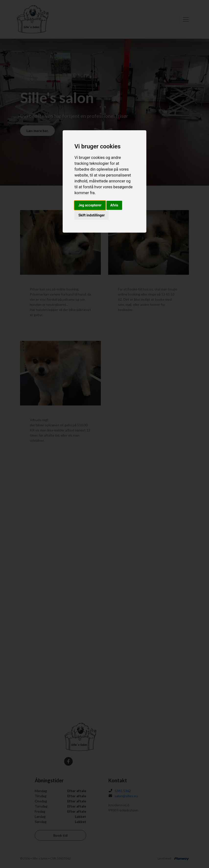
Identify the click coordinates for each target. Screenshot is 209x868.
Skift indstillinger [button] (92, 215)
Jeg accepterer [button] (90, 205)
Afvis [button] (114, 205)
